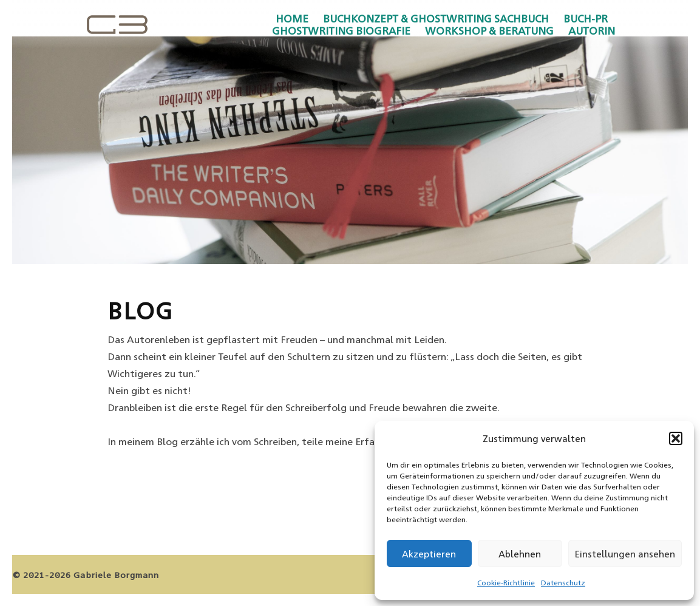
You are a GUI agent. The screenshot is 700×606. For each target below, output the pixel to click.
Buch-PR (586, 18)
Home (292, 18)
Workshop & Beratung (489, 30)
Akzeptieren (429, 553)
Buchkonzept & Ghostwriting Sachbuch (436, 18)
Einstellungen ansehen (625, 553)
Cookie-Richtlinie (506, 582)
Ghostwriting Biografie (341, 30)
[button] (676, 438)
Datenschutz (563, 582)
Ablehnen (520, 553)
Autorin (592, 30)
